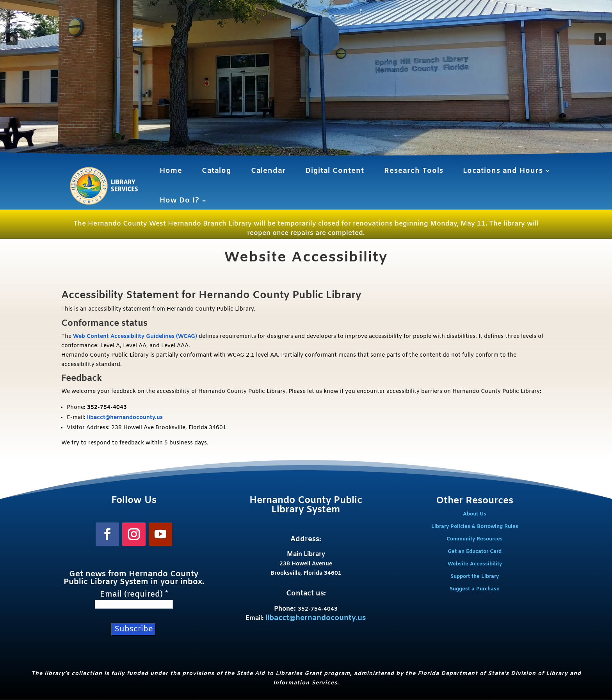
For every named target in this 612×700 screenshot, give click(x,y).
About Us (475, 514)
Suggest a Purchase (475, 589)
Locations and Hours (503, 171)
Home (171, 171)
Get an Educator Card (475, 552)
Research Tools (414, 171)
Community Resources (475, 539)
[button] (12, 39)
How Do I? (180, 201)
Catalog (216, 171)
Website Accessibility (475, 564)
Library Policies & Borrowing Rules (475, 527)
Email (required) (134, 595)
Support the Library (475, 577)
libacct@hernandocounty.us (125, 418)
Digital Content (335, 171)
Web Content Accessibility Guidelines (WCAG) (135, 337)
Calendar (268, 171)
